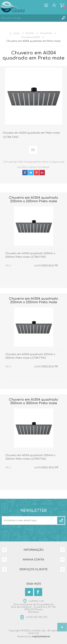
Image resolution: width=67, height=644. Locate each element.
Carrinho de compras (62, 5)
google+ (42, 173)
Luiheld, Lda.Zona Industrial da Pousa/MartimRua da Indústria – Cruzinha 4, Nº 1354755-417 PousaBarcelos (33, 606)
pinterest (36, 173)
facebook (25, 173)
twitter (31, 173)
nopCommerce (41, 637)
